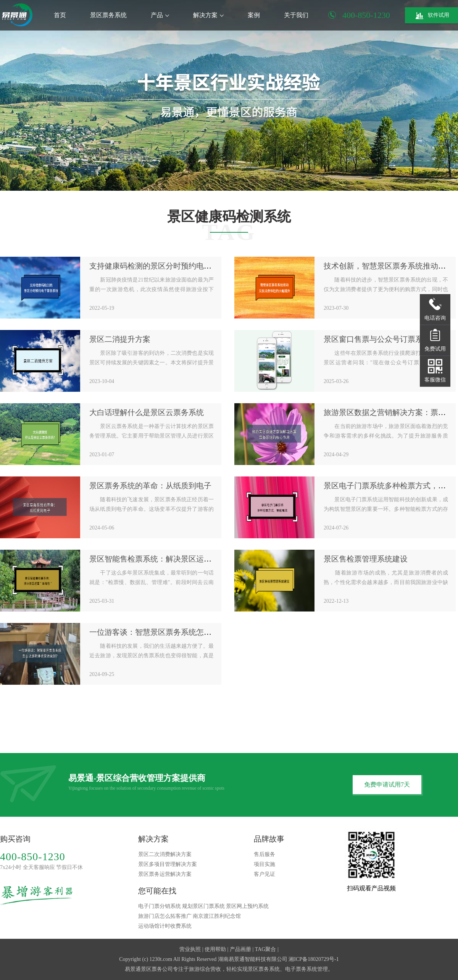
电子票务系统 (301, 969)
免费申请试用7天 (387, 784)
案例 (254, 15)
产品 (160, 15)
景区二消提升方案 (120, 339)
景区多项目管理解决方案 (168, 864)
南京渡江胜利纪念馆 (217, 916)
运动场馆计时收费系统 (165, 926)
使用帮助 (215, 949)
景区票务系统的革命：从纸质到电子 (150, 486)
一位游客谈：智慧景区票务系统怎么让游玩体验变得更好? (186, 632)
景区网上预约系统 (247, 906)
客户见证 (264, 874)
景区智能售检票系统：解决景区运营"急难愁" (165, 559)
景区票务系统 (108, 15)
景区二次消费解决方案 (165, 854)
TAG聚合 (266, 949)
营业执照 (190, 949)
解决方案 (208, 15)
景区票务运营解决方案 (165, 874)
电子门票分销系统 (160, 906)
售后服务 (264, 854)
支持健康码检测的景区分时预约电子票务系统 (166, 266)
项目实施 (264, 864)
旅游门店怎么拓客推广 (165, 916)
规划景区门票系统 (203, 906)
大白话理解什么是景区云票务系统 (147, 412)
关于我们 (296, 15)
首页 (60, 15)
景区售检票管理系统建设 (366, 559)
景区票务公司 (157, 969)
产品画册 (240, 949)
